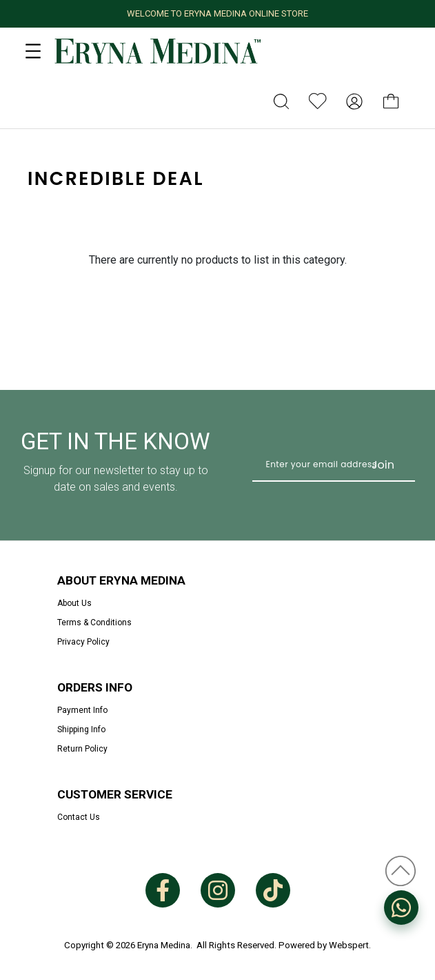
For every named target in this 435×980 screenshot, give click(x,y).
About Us (74, 603)
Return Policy (82, 749)
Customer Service (115, 794)
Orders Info (95, 687)
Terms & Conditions (94, 623)
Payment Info (82, 710)
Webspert (349, 945)
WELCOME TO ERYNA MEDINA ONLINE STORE (217, 13)
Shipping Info (81, 729)
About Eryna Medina (121, 580)
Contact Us (79, 817)
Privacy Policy (83, 642)
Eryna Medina (164, 945)
